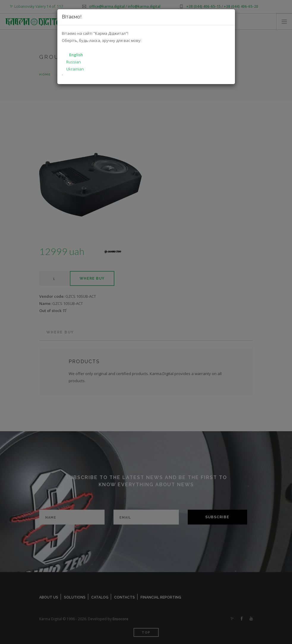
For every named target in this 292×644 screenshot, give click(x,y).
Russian (74, 62)
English (76, 55)
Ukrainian (75, 69)
